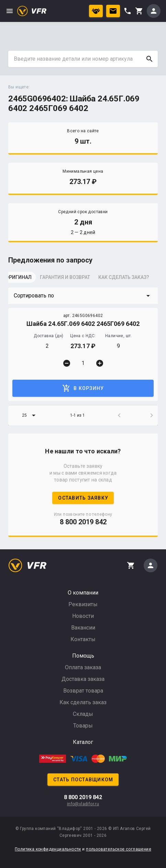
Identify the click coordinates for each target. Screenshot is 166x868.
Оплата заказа (83, 667)
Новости (83, 616)
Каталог (83, 742)
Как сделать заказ (83, 702)
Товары (83, 726)
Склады (83, 714)
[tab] (25, 279)
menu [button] (10, 11)
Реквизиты (83, 604)
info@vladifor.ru (83, 804)
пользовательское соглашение (119, 849)
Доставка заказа (83, 679)
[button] (83, 296)
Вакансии (83, 628)
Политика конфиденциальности (48, 849)
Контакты (83, 639)
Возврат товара (83, 691)
